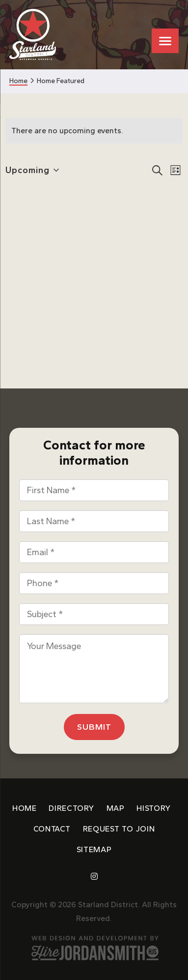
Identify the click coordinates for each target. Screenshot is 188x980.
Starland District (33, 35)
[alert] (94, 131)
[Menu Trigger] (165, 41)
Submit (94, 727)
